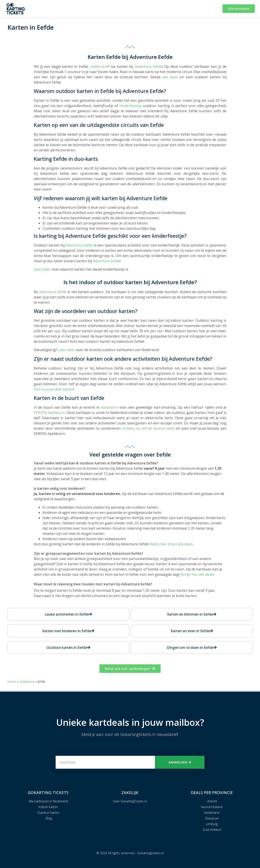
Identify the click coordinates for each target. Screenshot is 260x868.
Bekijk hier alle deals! (197, 574)
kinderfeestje (130, 106)
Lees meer (42, 269)
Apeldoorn (109, 407)
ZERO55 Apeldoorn (49, 413)
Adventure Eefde (148, 66)
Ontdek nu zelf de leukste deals (149, 428)
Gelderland (99, 66)
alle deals (170, 77)
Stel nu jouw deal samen (54, 389)
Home (12, 682)
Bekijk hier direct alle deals (171, 544)
